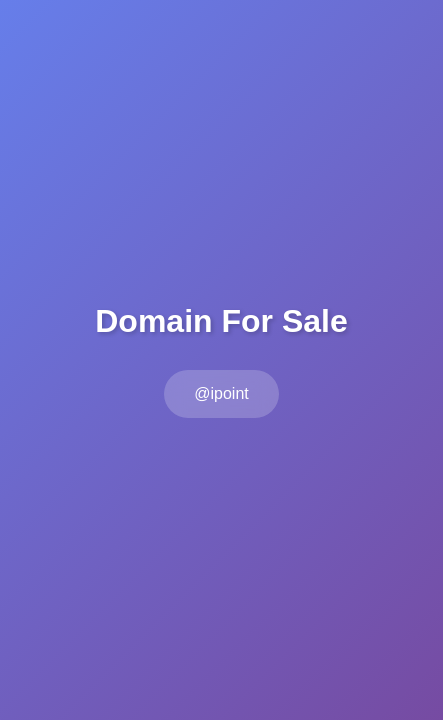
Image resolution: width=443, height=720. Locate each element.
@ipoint (221, 393)
